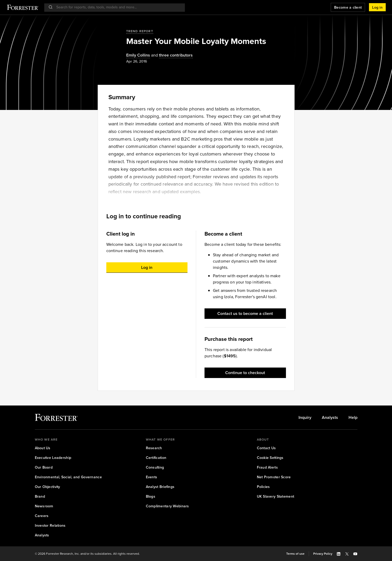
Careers (42, 516)
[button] (377, 7)
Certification (156, 458)
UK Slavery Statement (276, 496)
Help (353, 418)
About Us (43, 448)
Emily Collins (138, 55)
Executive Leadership (53, 458)
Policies (263, 487)
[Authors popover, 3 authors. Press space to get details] (171, 55)
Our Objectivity (48, 487)
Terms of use (295, 554)
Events (152, 477)
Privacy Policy (323, 554)
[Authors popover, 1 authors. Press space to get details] (138, 55)
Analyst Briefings (160, 487)
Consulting (155, 467)
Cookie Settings (270, 458)
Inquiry (305, 418)
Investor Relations (50, 526)
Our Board (44, 467)
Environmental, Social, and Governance (68, 477)
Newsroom (44, 506)
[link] (305, 418)
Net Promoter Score (274, 477)
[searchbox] (117, 7)
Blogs (151, 496)
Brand (40, 496)
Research (154, 448)
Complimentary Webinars (167, 506)
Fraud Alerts (267, 467)
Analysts (330, 418)
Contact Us (266, 448)
